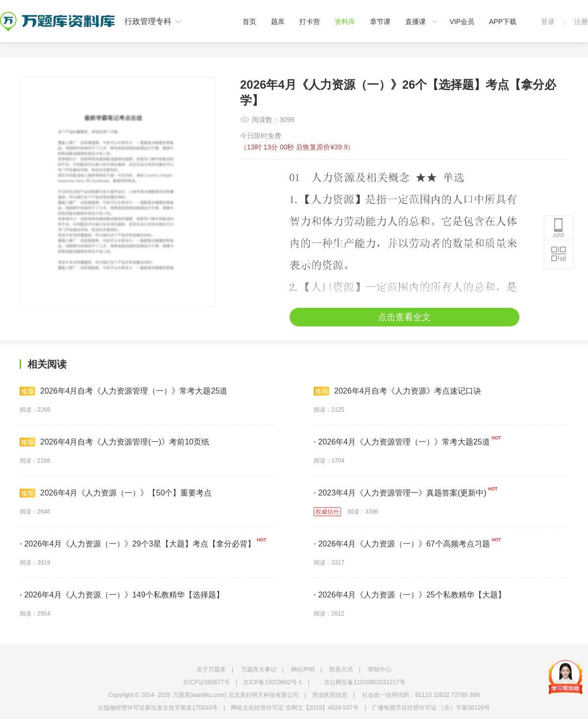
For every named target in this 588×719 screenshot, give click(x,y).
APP (559, 228)
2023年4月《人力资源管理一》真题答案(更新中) (400, 493)
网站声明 (303, 669)
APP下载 (503, 22)
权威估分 (327, 512)
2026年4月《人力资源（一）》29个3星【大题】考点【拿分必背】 (137, 544)
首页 (249, 22)
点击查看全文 (404, 317)
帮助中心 (380, 669)
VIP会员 (462, 22)
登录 (548, 22)
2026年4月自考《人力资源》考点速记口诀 (398, 391)
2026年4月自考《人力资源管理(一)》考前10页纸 (114, 442)
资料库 (345, 22)
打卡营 (310, 22)
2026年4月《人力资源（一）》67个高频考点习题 (402, 544)
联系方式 (341, 669)
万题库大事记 (259, 669)
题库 (278, 22)
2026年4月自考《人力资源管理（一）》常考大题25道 (123, 391)
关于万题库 (211, 669)
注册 (581, 22)
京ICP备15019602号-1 (272, 682)
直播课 (416, 22)
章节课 (380, 22)
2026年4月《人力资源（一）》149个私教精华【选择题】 (122, 595)
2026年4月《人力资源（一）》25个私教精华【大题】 (410, 595)
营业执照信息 (330, 695)
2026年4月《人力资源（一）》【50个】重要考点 (116, 493)
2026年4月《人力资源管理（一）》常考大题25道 (402, 442)
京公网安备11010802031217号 (364, 682)
